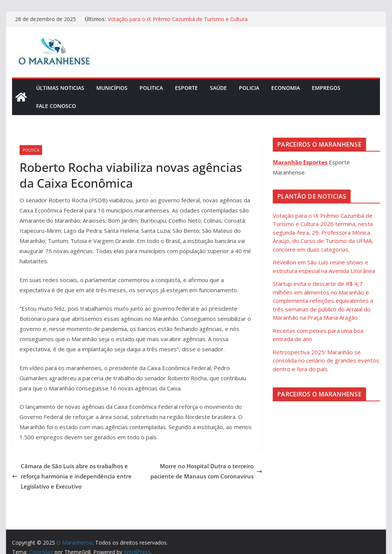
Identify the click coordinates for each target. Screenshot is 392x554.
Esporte (186, 88)
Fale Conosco (56, 106)
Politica (151, 88)
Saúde (218, 88)
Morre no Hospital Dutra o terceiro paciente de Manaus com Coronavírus (206, 471)
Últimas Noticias (60, 88)
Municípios (112, 88)
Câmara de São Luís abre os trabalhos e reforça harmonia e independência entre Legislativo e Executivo (72, 476)
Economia (286, 88)
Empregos (326, 88)
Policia (249, 88)
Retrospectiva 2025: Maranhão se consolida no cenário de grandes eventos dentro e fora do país (326, 360)
